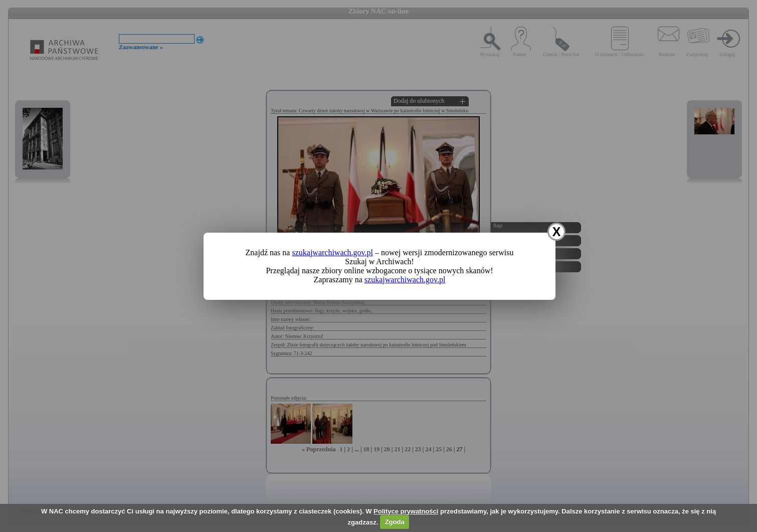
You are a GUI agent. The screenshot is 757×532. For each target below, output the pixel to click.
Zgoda (395, 522)
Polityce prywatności (406, 511)
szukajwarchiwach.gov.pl (332, 252)
